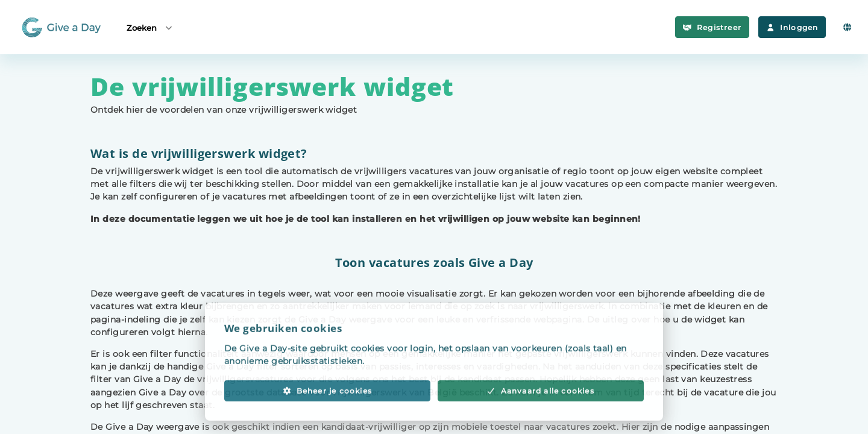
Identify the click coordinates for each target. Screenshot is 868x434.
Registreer (712, 27)
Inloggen (792, 27)
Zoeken (150, 27)
